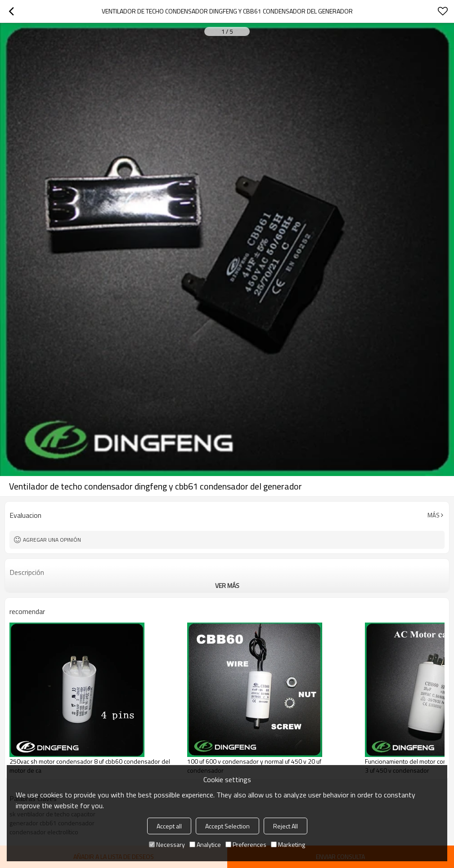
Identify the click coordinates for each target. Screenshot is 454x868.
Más (434, 515)
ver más (227, 585)
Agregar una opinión (52, 540)
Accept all (169, 826)
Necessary (167, 844)
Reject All (285, 826)
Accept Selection (227, 826)
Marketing (288, 844)
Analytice (205, 844)
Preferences (246, 844)
